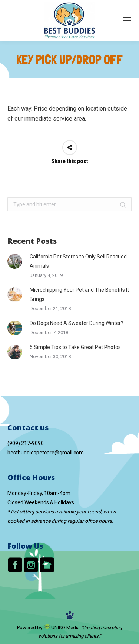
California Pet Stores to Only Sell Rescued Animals (78, 261)
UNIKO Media (62, 628)
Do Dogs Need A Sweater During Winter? (77, 323)
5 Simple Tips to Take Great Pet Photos (76, 347)
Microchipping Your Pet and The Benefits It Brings (79, 294)
